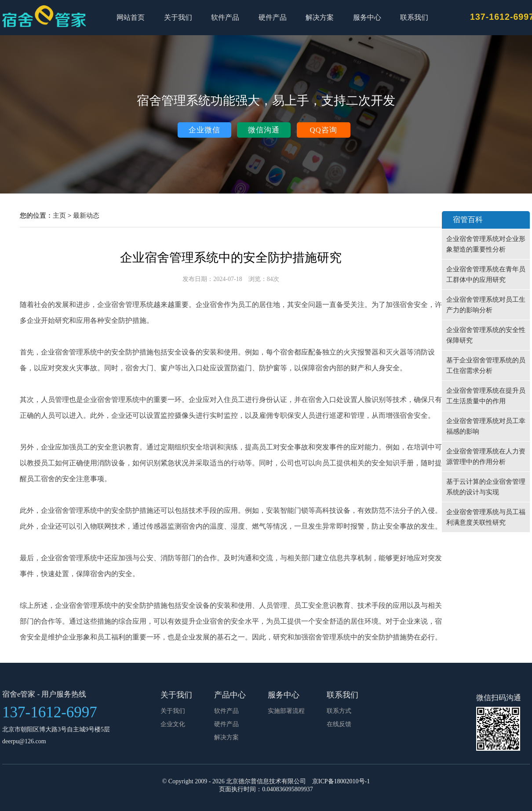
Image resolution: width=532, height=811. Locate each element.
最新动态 (86, 215)
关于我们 (178, 17)
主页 (59, 215)
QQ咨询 (323, 130)
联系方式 (339, 711)
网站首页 (131, 17)
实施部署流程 (286, 711)
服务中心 (367, 17)
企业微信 (204, 130)
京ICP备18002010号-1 (341, 781)
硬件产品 (273, 17)
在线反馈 (339, 724)
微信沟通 (264, 130)
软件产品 (225, 17)
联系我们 (414, 17)
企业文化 (173, 724)
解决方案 (320, 17)
